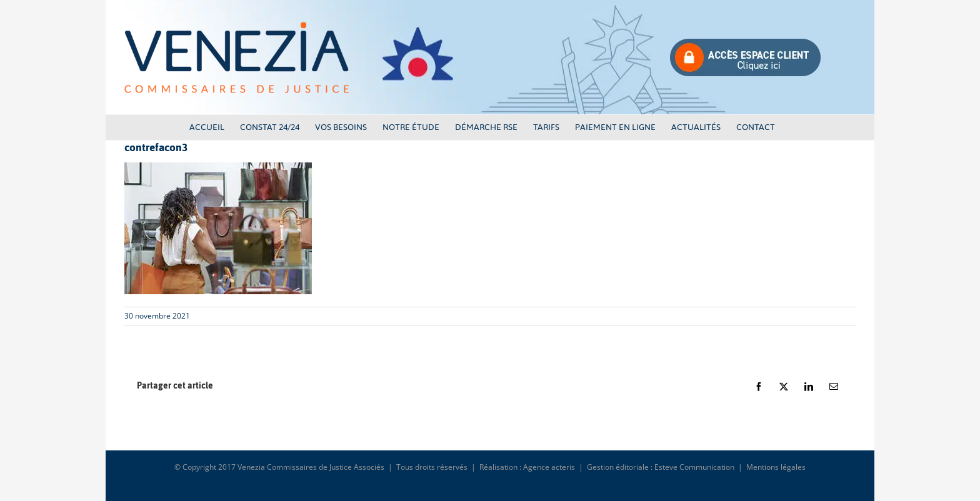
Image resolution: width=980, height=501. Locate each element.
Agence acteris (549, 467)
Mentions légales (776, 467)
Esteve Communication (694, 467)
